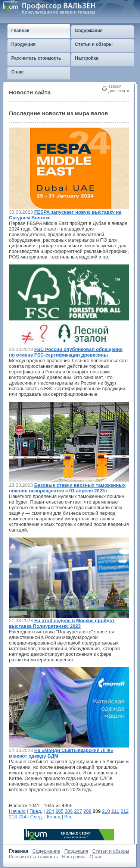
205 (60, 811)
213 (13, 817)
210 (106, 811)
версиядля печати (119, 88)
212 (125, 811)
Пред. (36, 811)
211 (115, 811)
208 (87, 811)
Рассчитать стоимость (34, 857)
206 (69, 811)
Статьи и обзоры (111, 851)
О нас (96, 857)
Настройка (74, 857)
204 (50, 811)
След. (37, 817)
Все (68, 817)
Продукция (76, 851)
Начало (17, 811)
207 (78, 811)
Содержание (46, 851)
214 (22, 817)
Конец (54, 817)
